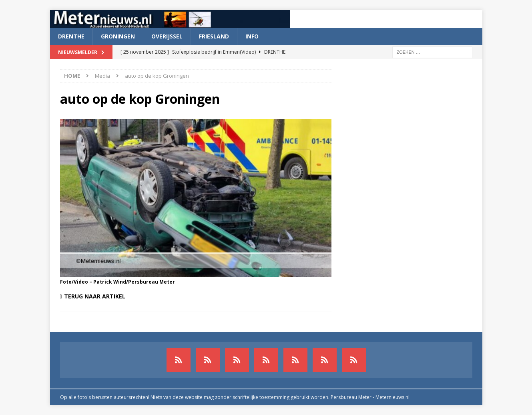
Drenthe (71, 36)
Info (252, 36)
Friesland (214, 36)
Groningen (118, 36)
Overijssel (167, 36)
